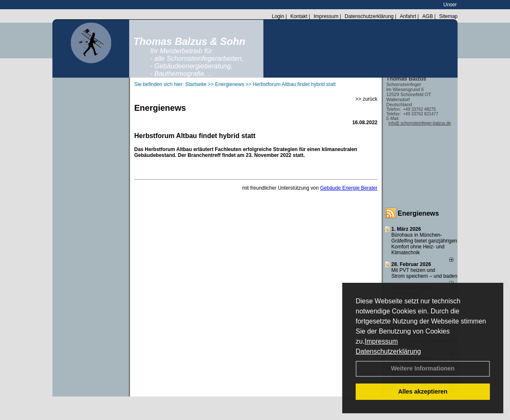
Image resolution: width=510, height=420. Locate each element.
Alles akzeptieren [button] (423, 391)
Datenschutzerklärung (388, 351)
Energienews (418, 213)
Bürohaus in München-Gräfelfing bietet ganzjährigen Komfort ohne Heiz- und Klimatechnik (424, 244)
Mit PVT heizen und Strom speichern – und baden (424, 273)
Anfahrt (408, 16)
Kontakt (299, 16)
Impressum (381, 341)
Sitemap (448, 16)
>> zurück (366, 99)
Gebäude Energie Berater (349, 188)
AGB (428, 16)
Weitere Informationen (423, 368)
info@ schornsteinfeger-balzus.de (420, 123)
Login (278, 16)
